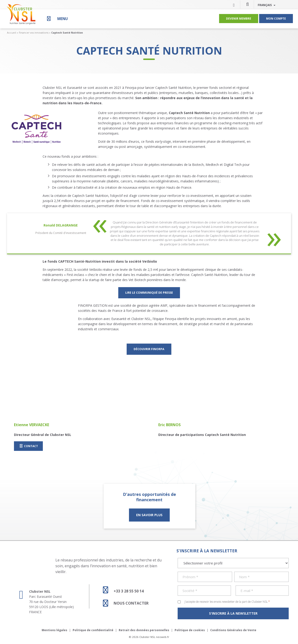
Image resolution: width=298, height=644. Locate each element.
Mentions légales (54, 630)
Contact (28, 446)
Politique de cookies (190, 630)
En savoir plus (149, 515)
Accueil (12, 33)
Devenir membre (239, 18)
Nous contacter (124, 603)
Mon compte (276, 18)
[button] (247, 4)
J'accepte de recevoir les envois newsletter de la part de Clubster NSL (227, 602)
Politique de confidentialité (93, 630)
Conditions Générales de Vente (233, 630)
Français (267, 5)
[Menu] (57, 19)
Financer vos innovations (34, 33)
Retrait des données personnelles (144, 630)
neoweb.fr (163, 637)
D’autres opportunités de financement (149, 497)
